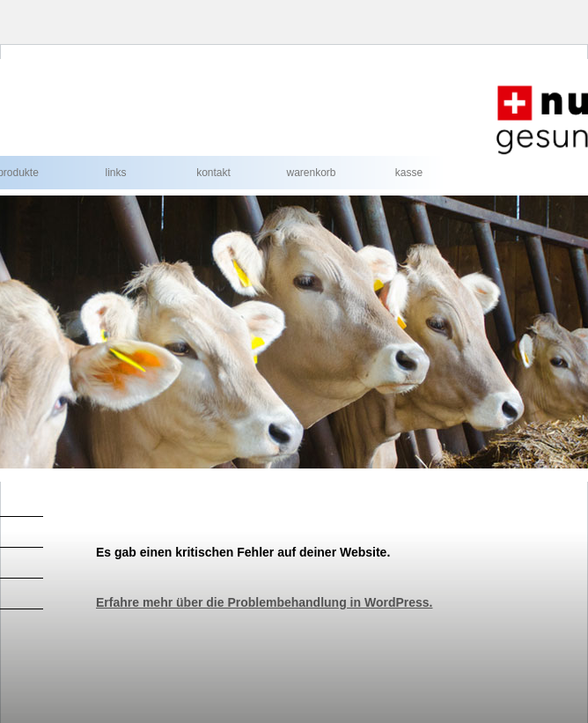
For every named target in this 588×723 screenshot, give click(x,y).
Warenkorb (311, 173)
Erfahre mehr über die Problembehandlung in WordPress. (264, 602)
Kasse (409, 173)
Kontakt (213, 173)
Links (115, 173)
